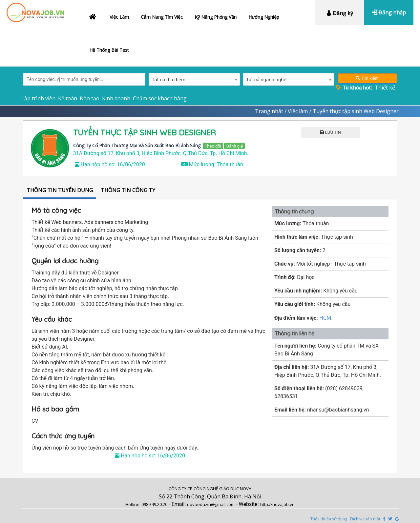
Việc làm (119, 17)
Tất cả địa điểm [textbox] (168, 80)
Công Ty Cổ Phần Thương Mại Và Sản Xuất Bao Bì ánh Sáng (137, 145)
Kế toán (68, 98)
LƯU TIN (330, 132)
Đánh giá (234, 146)
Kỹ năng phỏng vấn (216, 17)
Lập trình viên (38, 98)
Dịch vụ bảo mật (365, 519)
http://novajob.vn (277, 504)
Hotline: (133, 504)
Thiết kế (385, 88)
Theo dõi (213, 146)
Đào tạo (90, 98)
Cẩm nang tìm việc (162, 17)
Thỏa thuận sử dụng (329, 519)
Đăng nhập (389, 12)
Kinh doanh (116, 98)
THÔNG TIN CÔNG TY (128, 190)
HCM (325, 318)
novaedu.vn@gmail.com (211, 504)
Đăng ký (340, 13)
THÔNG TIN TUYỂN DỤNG (60, 190)
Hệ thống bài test (109, 50)
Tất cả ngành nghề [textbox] (266, 80)
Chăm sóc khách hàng (160, 98)
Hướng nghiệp (264, 17)
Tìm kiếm (367, 78)
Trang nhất (269, 111)
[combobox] (194, 79)
